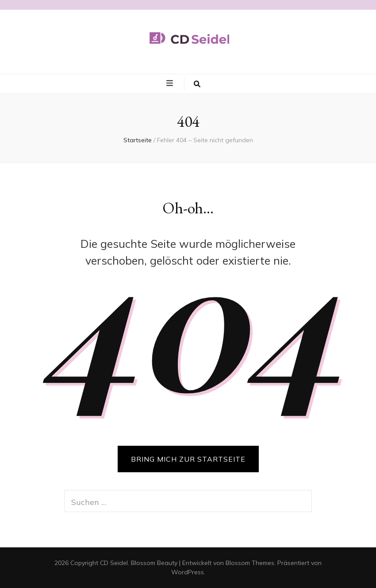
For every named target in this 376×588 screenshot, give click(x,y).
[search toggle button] (197, 84)
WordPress (188, 572)
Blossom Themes (250, 563)
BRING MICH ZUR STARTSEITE (188, 459)
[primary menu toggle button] (171, 83)
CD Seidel (114, 563)
